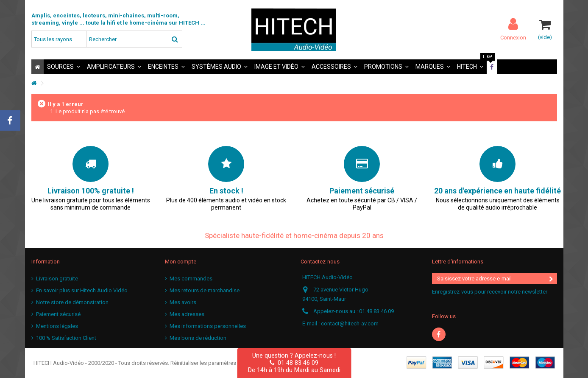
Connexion (513, 37)
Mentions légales (57, 326)
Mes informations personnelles (208, 326)
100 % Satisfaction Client (66, 338)
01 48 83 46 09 (294, 363)
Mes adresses (187, 314)
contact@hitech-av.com (350, 323)
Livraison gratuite (57, 279)
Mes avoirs (183, 302)
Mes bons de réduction (198, 338)
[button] (64, 67)
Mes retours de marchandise (205, 290)
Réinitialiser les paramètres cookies (214, 363)
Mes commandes (191, 279)
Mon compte (181, 262)
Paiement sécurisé (58, 314)
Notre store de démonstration (72, 302)
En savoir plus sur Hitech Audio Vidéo (82, 290)
